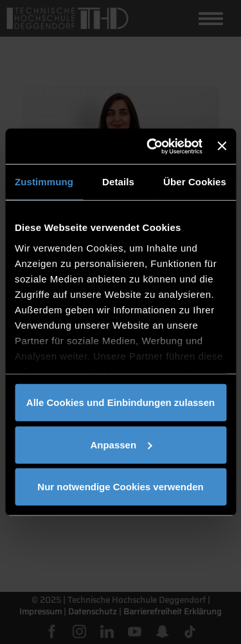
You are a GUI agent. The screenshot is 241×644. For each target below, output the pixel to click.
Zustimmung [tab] (44, 182)
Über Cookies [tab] (195, 182)
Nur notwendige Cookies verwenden (120, 487)
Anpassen (121, 444)
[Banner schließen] (222, 146)
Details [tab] (118, 182)
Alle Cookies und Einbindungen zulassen (121, 402)
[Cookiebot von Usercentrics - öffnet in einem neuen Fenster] (151, 146)
